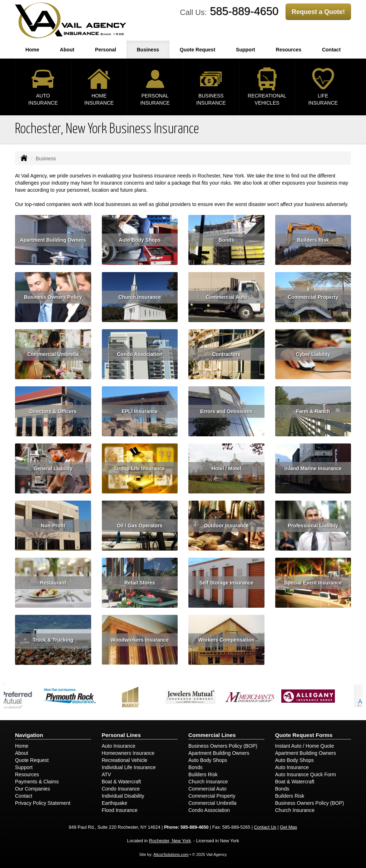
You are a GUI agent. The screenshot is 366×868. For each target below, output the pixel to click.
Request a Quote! (318, 12)
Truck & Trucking (53, 640)
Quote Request (32, 760)
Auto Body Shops (140, 240)
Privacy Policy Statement (43, 803)
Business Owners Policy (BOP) (223, 746)
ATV (107, 774)
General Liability (53, 468)
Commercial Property (313, 297)
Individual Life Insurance (129, 767)
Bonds (226, 240)
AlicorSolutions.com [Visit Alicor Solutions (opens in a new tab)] (171, 854)
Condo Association (140, 354)
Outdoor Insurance (226, 526)
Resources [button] (289, 50)
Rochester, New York (170, 841)
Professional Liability (313, 526)
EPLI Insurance (140, 411)
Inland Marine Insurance (313, 468)
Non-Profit (53, 526)
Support (24, 767)
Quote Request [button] (198, 50)
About (67, 50)
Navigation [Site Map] (29, 735)
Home (32, 50)
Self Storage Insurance (226, 583)
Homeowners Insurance (128, 753)
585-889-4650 (244, 11)
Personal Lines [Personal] (122, 735)
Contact (24, 796)
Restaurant (53, 583)
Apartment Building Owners (53, 240)
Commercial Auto (226, 297)
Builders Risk (313, 240)
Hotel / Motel (226, 468)
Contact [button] (331, 50)
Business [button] (148, 50)
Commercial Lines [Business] (212, 735)
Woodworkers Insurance (140, 640)
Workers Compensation (226, 640)
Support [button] (246, 50)
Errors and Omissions (226, 411)
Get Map (288, 827)
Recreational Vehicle (125, 760)
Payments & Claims (37, 782)
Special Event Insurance (313, 583)
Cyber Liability (313, 354)
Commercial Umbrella (53, 354)
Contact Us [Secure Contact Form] (265, 827)
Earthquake (115, 803)
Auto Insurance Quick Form (306, 774)
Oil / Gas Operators (140, 526)
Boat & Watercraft (122, 782)
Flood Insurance (120, 810)
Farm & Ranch (313, 411)
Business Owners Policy (53, 297)
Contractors (226, 354)
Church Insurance (140, 297)
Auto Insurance (119, 746)
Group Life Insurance (140, 468)
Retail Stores (140, 583)
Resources (27, 774)
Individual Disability (123, 796)
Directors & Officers (53, 411)
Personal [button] (106, 50)
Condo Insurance (121, 789)
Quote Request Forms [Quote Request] (304, 735)
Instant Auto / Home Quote (305, 746)
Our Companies (33, 789)
